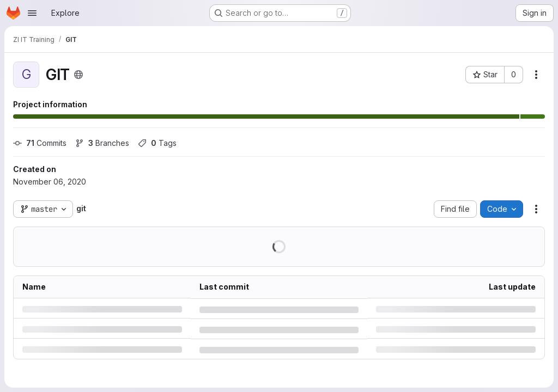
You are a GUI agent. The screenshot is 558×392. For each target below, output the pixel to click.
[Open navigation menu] (32, 13)
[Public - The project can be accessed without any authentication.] (78, 75)
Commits (40, 143)
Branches (102, 143)
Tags (157, 143)
